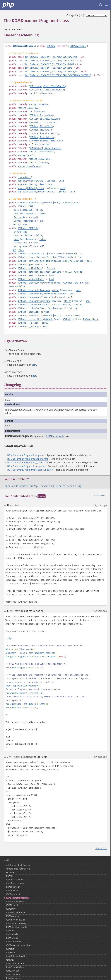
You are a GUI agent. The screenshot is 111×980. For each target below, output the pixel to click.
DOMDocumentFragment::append (26, 455)
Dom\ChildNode (13, 971)
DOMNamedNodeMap (39, 141)
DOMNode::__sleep (27, 323)
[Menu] (107, 5)
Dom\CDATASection (15, 964)
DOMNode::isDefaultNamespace (34, 290)
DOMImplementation (15, 920)
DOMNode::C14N (26, 206)
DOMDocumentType (15, 902)
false (75, 203)
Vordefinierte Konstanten (18, 869)
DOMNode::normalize (29, 312)
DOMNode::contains (28, 261)
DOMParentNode (78, 46)
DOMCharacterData (15, 883)
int (27, 57)
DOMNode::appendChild (30, 203)
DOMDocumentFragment (17, 898)
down (11, 505)
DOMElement (36, 86)
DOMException (12, 916)
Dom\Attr (10, 960)
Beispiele (10, 872)
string (32, 104)
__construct (24, 177)
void (61, 181)
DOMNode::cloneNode (29, 254)
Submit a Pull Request (53, 486)
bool (31, 144)
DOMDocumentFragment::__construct (28, 463)
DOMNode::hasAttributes (31, 276)
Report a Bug (74, 486)
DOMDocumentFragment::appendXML (28, 459)
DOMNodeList (35, 123)
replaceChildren (27, 192)
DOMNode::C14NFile (28, 228)
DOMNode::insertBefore (30, 283)
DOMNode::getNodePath (30, 268)
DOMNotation (12, 938)
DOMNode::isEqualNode (30, 294)
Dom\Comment (13, 974)
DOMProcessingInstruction (18, 945)
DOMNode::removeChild (30, 316)
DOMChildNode (13, 887)
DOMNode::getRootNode (30, 272)
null (36, 217)
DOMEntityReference (15, 913)
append (21, 181)
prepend (22, 188)
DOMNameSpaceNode (59, 261)
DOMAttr (9, 876)
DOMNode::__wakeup (28, 327)
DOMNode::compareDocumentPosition (37, 257)
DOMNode (51, 46)
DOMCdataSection (14, 880)
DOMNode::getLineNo (29, 265)
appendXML (23, 184)
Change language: (76, 15)
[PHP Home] (9, 5)
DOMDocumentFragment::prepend (26, 466)
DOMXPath (10, 953)
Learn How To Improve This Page (21, 486)
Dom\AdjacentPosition (16, 956)
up (5, 506)
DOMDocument (36, 148)
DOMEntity (10, 909)
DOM (7, 860)
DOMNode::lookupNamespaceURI (34, 305)
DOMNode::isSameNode (29, 297)
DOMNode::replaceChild (30, 319)
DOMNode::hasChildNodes (31, 279)
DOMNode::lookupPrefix (30, 308)
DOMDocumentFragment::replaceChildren (30, 470)
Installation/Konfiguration (18, 865)
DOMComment (12, 891)
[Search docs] (101, 5)
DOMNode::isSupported (30, 301)
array (18, 217)
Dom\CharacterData (15, 967)
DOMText (10, 949)
